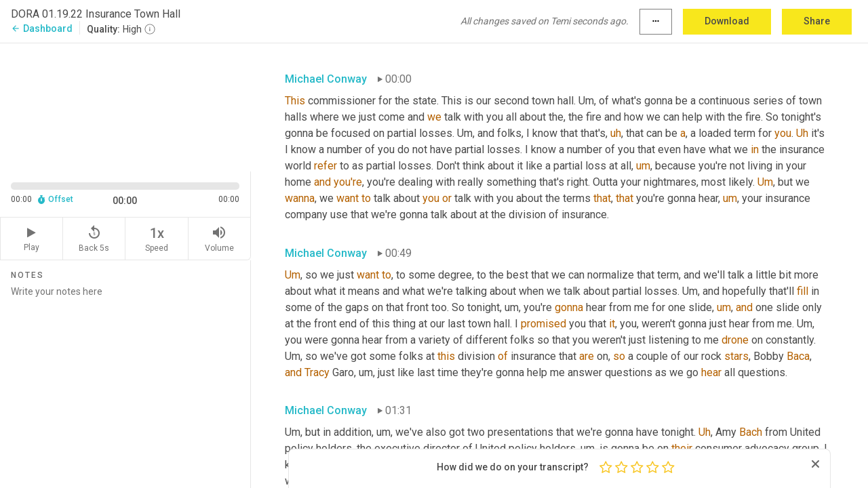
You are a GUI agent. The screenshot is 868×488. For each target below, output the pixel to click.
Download (727, 21)
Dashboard (42, 28)
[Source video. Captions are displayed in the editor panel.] (125, 106)
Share (817, 21)
